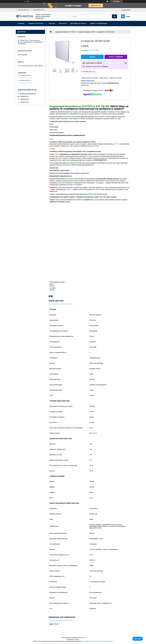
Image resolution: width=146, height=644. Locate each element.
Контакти (63, 24)
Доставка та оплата (78, 24)
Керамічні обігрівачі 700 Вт (87, 32)
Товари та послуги (36, 24)
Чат (138, 639)
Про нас (52, 24)
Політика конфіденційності (106, 641)
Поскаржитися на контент (90, 641)
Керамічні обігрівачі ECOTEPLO (66, 32)
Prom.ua (83, 638)
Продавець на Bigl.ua (73, 639)
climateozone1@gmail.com (28, 94)
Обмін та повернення (98, 24)
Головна (21, 24)
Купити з (116, 57)
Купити (92, 57)
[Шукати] (114, 16)
